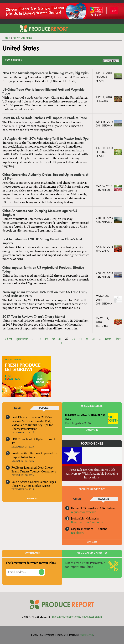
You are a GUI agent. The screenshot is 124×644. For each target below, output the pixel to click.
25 (87, 339)
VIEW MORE (32, 499)
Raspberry (77, 533)
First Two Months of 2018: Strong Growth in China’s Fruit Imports (42, 241)
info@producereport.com (66, 617)
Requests (104, 499)
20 (53, 339)
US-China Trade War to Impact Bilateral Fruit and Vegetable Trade (43, 92)
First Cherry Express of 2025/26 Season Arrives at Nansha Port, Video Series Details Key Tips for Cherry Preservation (32, 423)
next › (109, 339)
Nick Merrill (86, 635)
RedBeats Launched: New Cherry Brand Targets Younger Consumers (34, 469)
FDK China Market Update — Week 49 (34, 441)
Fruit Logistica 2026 (78, 423)
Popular (44, 408)
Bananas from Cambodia (87, 522)
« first (9, 339)
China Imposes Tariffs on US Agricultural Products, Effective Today (43, 270)
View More (92, 542)
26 (94, 339)
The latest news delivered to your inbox (31, 563)
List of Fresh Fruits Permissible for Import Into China (85, 565)
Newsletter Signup (92, 617)
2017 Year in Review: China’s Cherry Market (34, 317)
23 (73, 339)
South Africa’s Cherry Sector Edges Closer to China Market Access (34, 484)
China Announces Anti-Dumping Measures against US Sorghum (40, 213)
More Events (92, 430)
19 (46, 339)
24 (80, 339)
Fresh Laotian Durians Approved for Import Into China (34, 455)
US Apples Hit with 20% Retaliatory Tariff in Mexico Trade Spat (46, 139)
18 (40, 339)
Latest (18, 408)
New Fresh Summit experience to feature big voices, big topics (45, 73)
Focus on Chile (92, 444)
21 (60, 339)
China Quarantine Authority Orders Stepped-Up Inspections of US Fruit (45, 177)
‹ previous (22, 339)
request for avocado (84, 512)
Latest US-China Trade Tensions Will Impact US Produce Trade (45, 118)
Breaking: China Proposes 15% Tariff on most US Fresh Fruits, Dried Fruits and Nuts (45, 294)
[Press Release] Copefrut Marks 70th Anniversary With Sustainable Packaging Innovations (92, 473)
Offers (77, 499)
